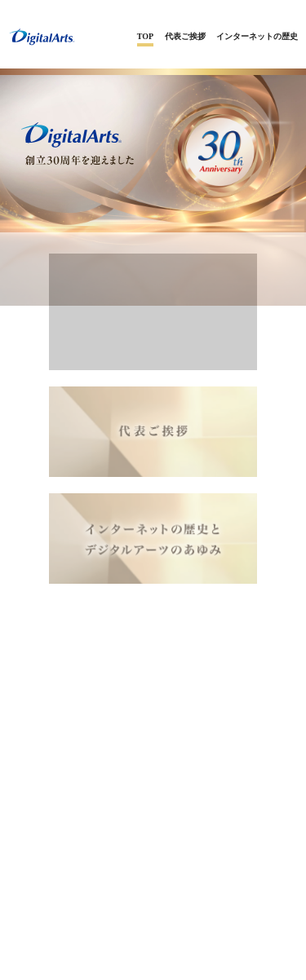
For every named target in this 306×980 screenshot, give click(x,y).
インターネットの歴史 (257, 36)
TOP (145, 36)
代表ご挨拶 (185, 36)
